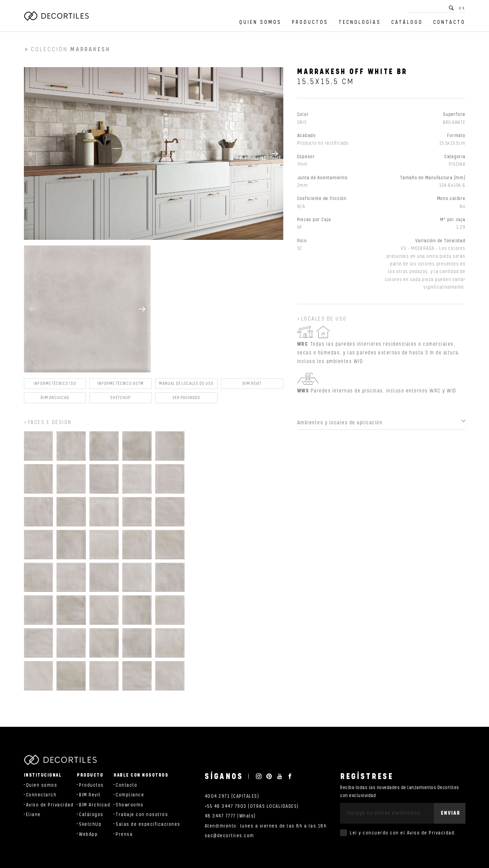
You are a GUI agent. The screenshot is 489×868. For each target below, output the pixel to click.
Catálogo (407, 22)
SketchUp (90, 824)
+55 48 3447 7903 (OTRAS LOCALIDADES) (252, 806)
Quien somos (260, 22)
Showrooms (130, 805)
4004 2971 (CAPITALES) (232, 796)
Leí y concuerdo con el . (403, 833)
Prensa (124, 834)
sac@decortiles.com (229, 836)
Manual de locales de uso (186, 386)
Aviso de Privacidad (50, 805)
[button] (275, 156)
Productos (310, 22)
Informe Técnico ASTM (121, 386)
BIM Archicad (55, 401)
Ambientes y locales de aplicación (340, 426)
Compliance (130, 795)
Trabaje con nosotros (142, 815)
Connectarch (41, 795)
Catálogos (91, 815)
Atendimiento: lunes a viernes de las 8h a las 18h (266, 826)
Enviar (451, 813)
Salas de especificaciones (148, 824)
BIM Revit (252, 386)
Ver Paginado (186, 401)
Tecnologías (360, 22)
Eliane (33, 815)
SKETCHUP (121, 401)
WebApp (88, 834)
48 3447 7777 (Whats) (230, 816)
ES (462, 8)
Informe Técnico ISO (55, 386)
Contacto (449, 22)
